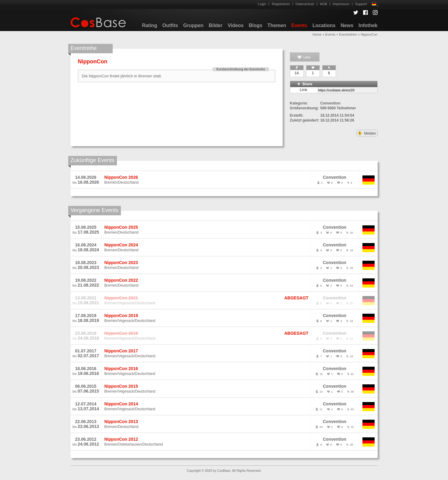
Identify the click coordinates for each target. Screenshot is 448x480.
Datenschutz (305, 4)
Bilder (215, 25)
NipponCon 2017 (121, 351)
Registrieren (281, 4)
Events (299, 25)
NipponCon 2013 (121, 422)
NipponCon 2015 (121, 386)
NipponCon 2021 (121, 298)
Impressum (341, 4)
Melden (367, 133)
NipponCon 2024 (121, 245)
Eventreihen (348, 34)
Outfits (170, 25)
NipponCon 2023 (121, 263)
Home (317, 34)
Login (262, 4)
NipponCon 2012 (121, 439)
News (347, 25)
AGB (324, 4)
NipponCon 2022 (121, 280)
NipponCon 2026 (121, 177)
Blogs (256, 25)
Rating (150, 25)
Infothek (368, 25)
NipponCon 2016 (121, 369)
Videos (235, 25)
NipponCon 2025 (121, 227)
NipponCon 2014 (121, 404)
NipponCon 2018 (121, 333)
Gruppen (193, 25)
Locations (324, 25)
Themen (277, 25)
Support (361, 4)
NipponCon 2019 (121, 316)
